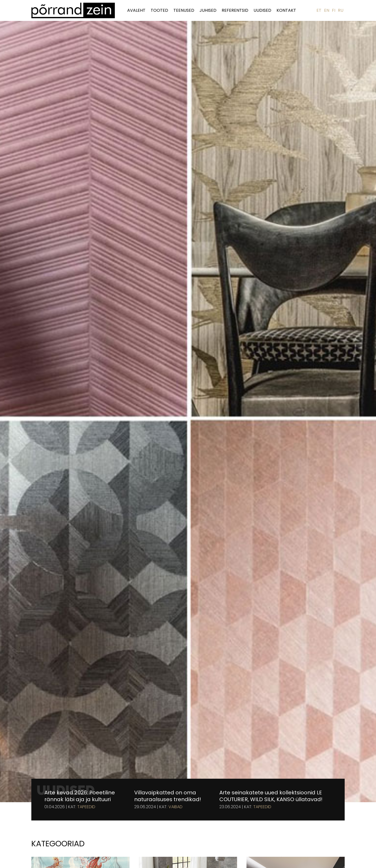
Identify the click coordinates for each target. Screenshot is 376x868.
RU (341, 10)
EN (327, 10)
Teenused (184, 10)
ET (319, 10)
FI (334, 10)
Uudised (262, 10)
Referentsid (235, 10)
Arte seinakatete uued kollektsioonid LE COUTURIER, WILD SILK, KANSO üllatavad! (271, 796)
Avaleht (136, 10)
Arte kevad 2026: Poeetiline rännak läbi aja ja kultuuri (80, 796)
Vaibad (175, 807)
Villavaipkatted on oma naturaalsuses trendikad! (168, 796)
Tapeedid (86, 807)
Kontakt (286, 10)
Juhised (208, 10)
